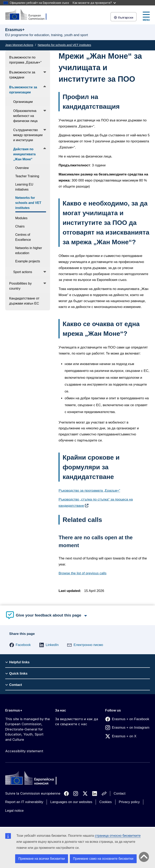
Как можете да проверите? (94, 3)
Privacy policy (129, 802)
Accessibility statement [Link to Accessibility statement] (24, 751)
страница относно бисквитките (118, 836)
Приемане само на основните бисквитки (103, 859)
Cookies (105, 802)
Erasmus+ (14, 710)
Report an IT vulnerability (24, 802)
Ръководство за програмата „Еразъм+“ (89, 491)
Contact (120, 793)
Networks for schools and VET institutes (64, 45)
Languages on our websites (71, 802)
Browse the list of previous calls (82, 573)
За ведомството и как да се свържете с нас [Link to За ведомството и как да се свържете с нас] (77, 722)
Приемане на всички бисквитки (42, 859)
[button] (20, 645)
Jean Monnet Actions (19, 45)
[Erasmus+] (28, 15)
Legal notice (15, 811)
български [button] (124, 17)
